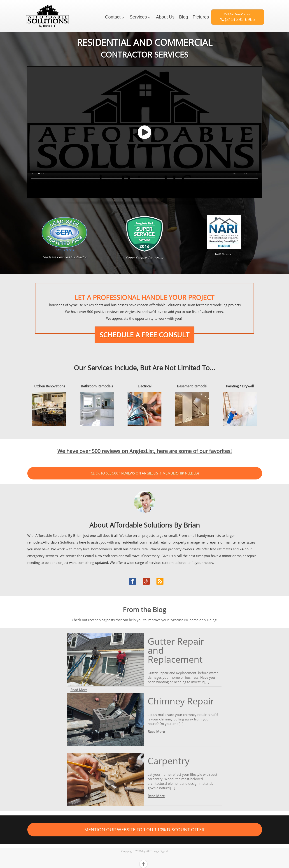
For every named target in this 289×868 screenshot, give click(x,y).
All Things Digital (157, 851)
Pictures (201, 17)
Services (138, 17)
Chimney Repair (181, 701)
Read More (79, 690)
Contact (113, 17)
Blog (184, 17)
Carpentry (169, 761)
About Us (165, 17)
